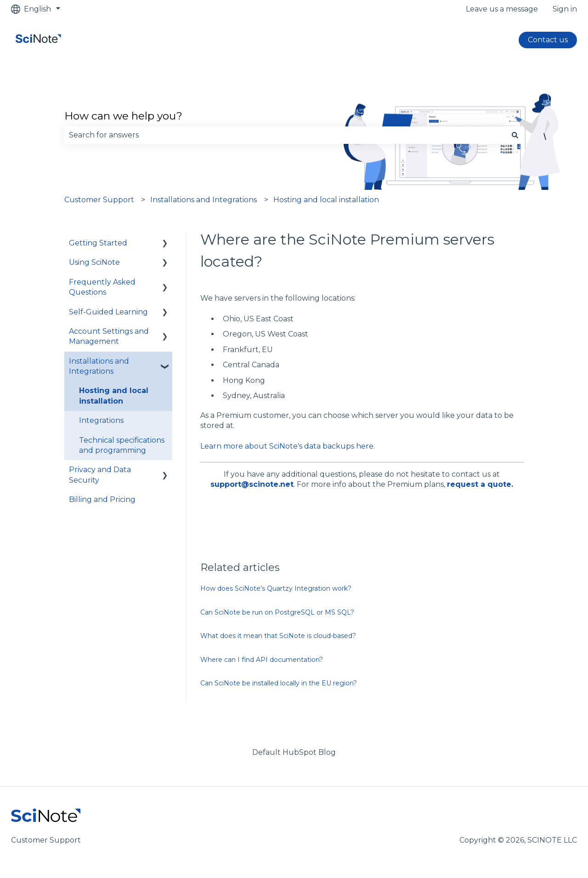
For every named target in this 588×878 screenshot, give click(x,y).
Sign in (565, 9)
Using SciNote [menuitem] (94, 262)
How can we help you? (123, 116)
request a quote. (480, 484)
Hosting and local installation (326, 200)
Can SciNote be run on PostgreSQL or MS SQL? (277, 612)
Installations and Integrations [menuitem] (99, 366)
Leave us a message (502, 9)
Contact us (548, 40)
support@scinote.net (252, 484)
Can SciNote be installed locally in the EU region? (279, 683)
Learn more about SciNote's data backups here (287, 446)
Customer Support (99, 200)
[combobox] (285, 135)
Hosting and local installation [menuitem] (114, 396)
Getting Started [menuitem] (98, 243)
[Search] (515, 135)
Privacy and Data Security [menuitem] (100, 475)
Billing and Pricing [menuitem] (102, 499)
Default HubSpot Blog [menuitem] (294, 752)
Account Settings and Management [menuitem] (109, 336)
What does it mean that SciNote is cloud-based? (278, 636)
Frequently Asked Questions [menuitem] (102, 287)
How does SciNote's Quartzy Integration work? (276, 588)
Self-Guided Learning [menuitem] (108, 312)
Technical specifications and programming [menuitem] (122, 445)
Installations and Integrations (204, 200)
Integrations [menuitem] (101, 420)
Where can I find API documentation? (262, 660)
